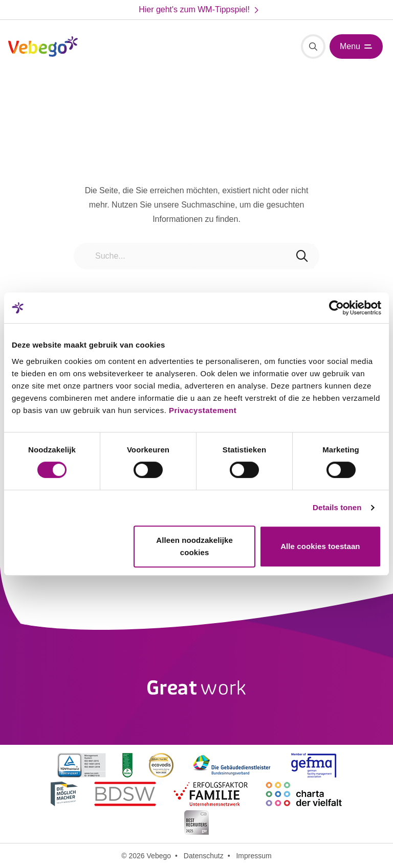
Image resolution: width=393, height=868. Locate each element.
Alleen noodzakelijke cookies (194, 546)
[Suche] (313, 47)
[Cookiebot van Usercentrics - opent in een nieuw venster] (336, 308)
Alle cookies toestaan (320, 546)
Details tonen (337, 507)
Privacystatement (203, 410)
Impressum (254, 856)
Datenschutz (204, 856)
